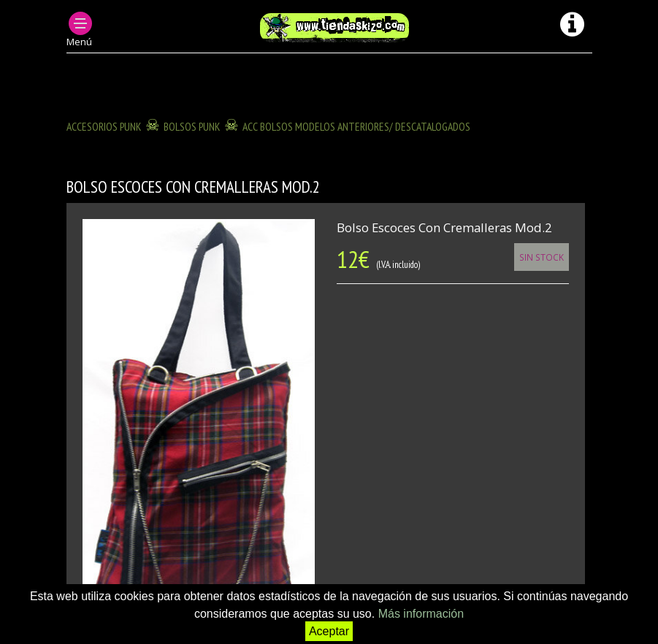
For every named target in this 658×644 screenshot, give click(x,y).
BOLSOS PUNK (192, 126)
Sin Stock (542, 257)
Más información (421, 614)
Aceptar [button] (329, 631)
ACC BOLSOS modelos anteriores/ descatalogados (356, 126)
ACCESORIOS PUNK (104, 126)
